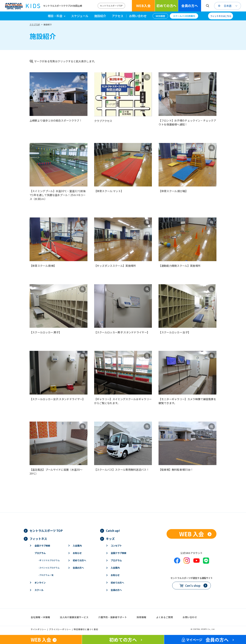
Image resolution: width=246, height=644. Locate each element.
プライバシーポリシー (60, 629)
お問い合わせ (138, 16)
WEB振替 (160, 16)
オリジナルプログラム (49, 560)
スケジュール (80, 16)
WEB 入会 (192, 534)
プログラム (40, 553)
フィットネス (38, 539)
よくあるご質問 (165, 617)
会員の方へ (190, 6)
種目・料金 (55, 16)
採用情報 (141, 617)
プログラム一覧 (46, 575)
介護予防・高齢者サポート (113, 617)
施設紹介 (100, 16)
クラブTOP (35, 24)
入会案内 (77, 546)
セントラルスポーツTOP (111, 6)
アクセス (118, 16)
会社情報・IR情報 (40, 617)
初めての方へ (166, 6)
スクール (39, 590)
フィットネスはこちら (221, 16)
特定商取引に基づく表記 (86, 629)
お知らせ (77, 553)
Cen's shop (193, 586)
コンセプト (116, 546)
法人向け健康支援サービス (74, 617)
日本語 (228, 6)
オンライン (40, 583)
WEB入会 (143, 6)
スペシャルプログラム (49, 568)
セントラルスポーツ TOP (46, 531)
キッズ (110, 539)
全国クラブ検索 (42, 546)
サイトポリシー (39, 629)
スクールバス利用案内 (184, 16)
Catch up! (113, 531)
